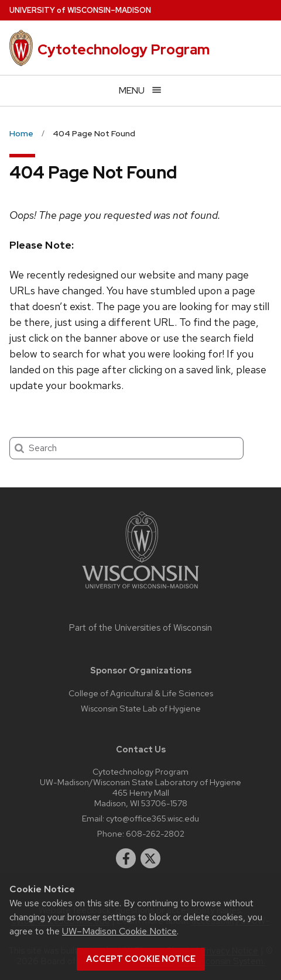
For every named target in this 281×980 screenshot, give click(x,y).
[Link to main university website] (140, 591)
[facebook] (126, 858)
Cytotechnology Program (124, 49)
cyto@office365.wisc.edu (153, 818)
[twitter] (150, 858)
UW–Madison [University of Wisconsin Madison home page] (80, 10)
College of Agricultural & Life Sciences (141, 693)
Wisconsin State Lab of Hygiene (141, 708)
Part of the (140, 628)
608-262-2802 (155, 833)
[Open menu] (140, 90)
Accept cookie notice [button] (141, 959)
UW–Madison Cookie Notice (119, 931)
